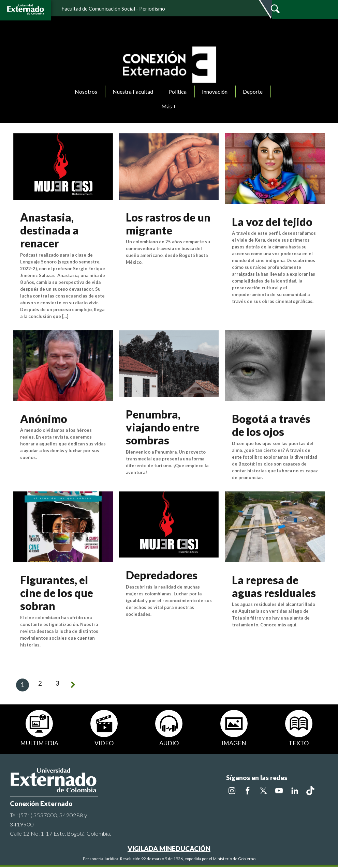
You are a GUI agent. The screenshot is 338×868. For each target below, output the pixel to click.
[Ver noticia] (63, 165)
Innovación (215, 92)
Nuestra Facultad (133, 92)
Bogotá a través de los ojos (271, 425)
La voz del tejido (272, 222)
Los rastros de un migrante (168, 224)
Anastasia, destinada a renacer (49, 230)
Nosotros (86, 92)
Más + (169, 106)
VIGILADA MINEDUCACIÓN (169, 850)
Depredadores (162, 575)
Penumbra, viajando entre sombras (163, 427)
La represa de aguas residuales (274, 586)
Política (178, 92)
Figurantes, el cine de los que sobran (57, 593)
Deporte (253, 92)
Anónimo (44, 419)
